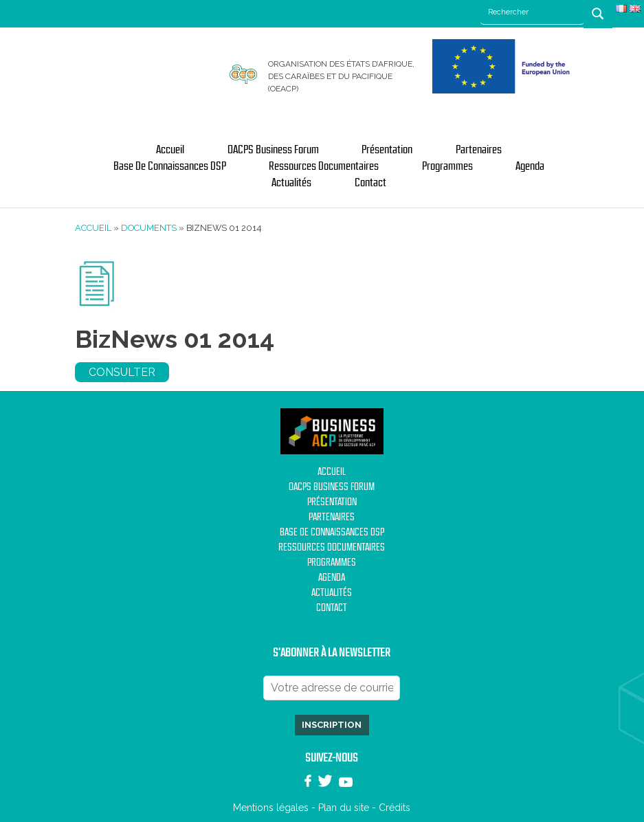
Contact (370, 183)
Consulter (122, 372)
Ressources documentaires (324, 166)
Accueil (170, 150)
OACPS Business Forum (273, 150)
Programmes (447, 166)
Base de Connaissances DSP (170, 166)
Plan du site (344, 808)
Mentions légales (271, 808)
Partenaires (479, 150)
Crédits (395, 808)
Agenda (530, 166)
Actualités (291, 183)
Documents (149, 228)
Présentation (387, 150)
